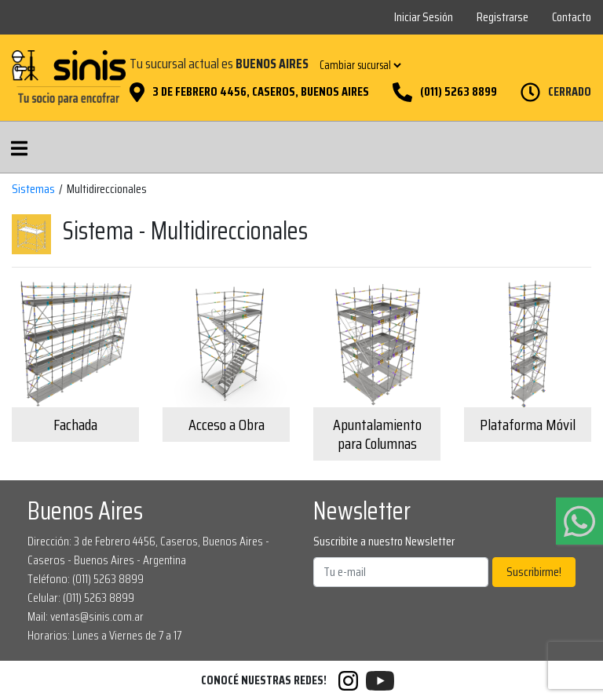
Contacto (572, 17)
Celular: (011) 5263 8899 (81, 598)
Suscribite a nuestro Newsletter (384, 541)
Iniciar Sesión (424, 17)
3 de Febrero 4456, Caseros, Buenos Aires (261, 92)
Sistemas (33, 189)
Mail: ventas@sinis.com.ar (86, 616)
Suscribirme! (534, 572)
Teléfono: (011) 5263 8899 (86, 579)
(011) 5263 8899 (459, 92)
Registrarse (502, 17)
